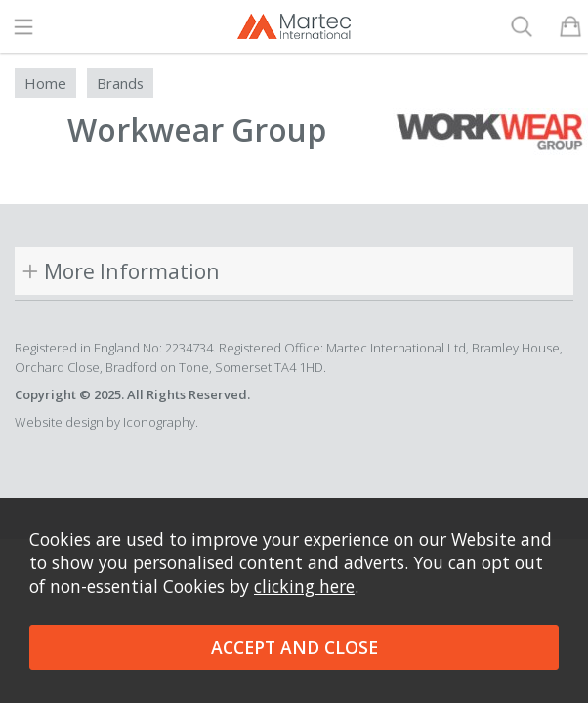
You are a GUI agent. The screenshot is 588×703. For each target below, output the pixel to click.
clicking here (304, 586)
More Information (132, 271)
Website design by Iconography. (106, 422)
